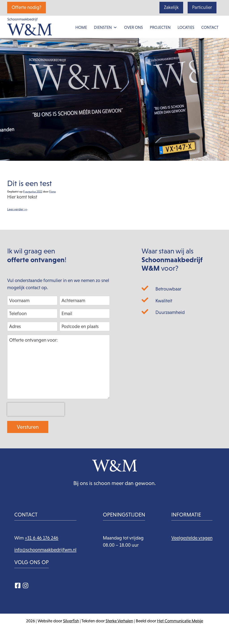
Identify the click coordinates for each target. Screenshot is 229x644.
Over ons (134, 27)
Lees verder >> (17, 209)
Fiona (52, 192)
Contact (210, 27)
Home (81, 27)
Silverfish (71, 621)
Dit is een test (30, 183)
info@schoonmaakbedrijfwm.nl (45, 550)
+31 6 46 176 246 (42, 538)
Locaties (186, 27)
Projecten (160, 27)
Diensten (106, 27)
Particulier (202, 7)
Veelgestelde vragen (192, 538)
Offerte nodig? (27, 7)
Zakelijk (171, 7)
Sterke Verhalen (119, 621)
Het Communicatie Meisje (180, 621)
